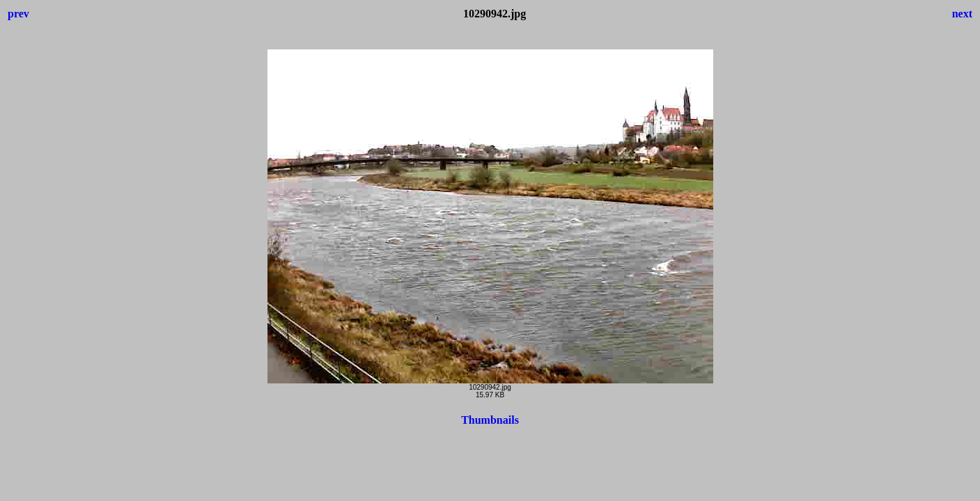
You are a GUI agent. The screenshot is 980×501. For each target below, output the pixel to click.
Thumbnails (490, 420)
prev (18, 14)
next (962, 14)
